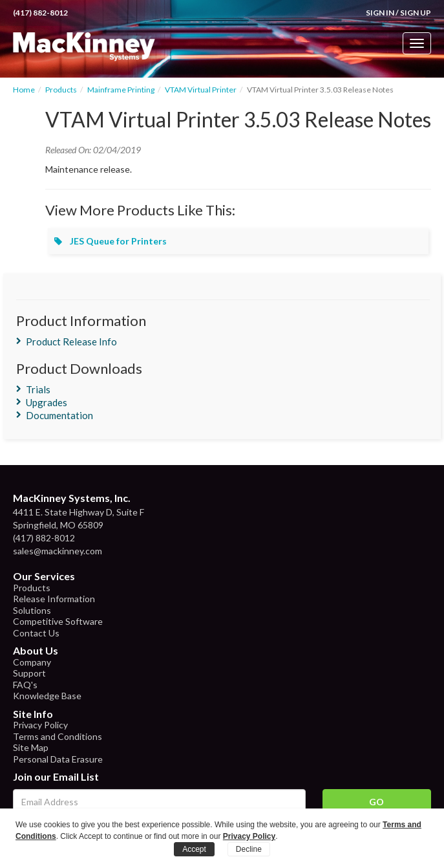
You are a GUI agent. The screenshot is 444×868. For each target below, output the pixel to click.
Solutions (32, 610)
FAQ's (25, 685)
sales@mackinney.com (58, 551)
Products (61, 90)
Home (24, 90)
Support (29, 673)
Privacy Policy (40, 725)
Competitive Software (58, 621)
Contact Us (36, 633)
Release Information (54, 599)
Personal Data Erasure (58, 759)
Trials (38, 389)
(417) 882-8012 (40, 13)
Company (32, 662)
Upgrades (47, 402)
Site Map (31, 747)
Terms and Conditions (58, 736)
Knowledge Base (47, 696)
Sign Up (416, 13)
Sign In (380, 13)
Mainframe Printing (121, 90)
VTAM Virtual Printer (201, 90)
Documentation (59, 415)
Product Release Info (71, 342)
